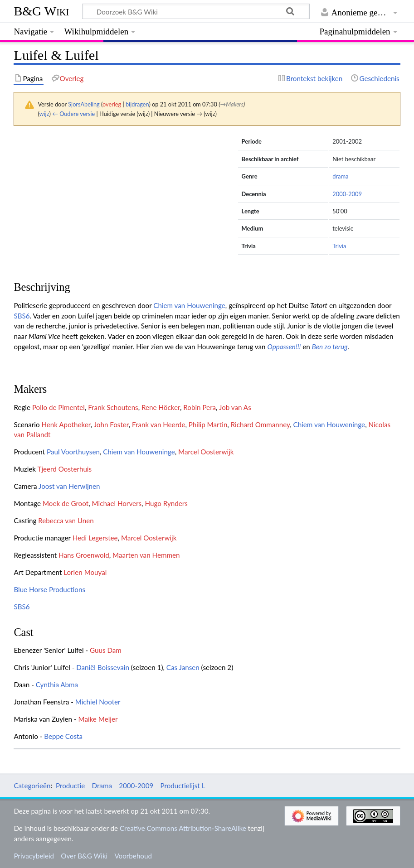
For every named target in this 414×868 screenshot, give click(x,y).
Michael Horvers (117, 503)
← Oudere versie (73, 114)
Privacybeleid (34, 856)
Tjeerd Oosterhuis (65, 469)
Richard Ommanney (261, 424)
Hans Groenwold (84, 555)
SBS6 (22, 316)
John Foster (111, 424)
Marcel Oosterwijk (206, 452)
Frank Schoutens (113, 407)
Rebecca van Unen (66, 521)
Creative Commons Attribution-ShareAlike (183, 828)
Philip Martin (208, 424)
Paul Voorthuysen (73, 452)
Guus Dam (106, 650)
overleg (112, 104)
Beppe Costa (63, 736)
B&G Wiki (41, 11)
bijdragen (137, 104)
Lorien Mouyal (85, 572)
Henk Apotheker (66, 424)
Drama (102, 786)
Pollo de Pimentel (58, 407)
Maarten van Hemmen (146, 555)
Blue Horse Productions (49, 589)
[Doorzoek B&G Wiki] (196, 11)
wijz (44, 114)
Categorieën (32, 786)
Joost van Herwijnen (69, 486)
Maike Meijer (98, 719)
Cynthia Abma (57, 685)
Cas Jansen (183, 667)
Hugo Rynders (166, 503)
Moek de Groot (66, 503)
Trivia (339, 246)
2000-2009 (347, 194)
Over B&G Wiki (84, 856)
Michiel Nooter (98, 702)
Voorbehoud (133, 856)
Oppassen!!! (284, 347)
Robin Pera (200, 407)
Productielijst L (183, 786)
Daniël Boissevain (103, 667)
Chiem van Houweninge (189, 305)
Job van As (235, 407)
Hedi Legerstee (95, 538)
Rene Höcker (161, 407)
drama (340, 176)
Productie (70, 786)
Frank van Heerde (158, 424)
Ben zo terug (330, 347)
